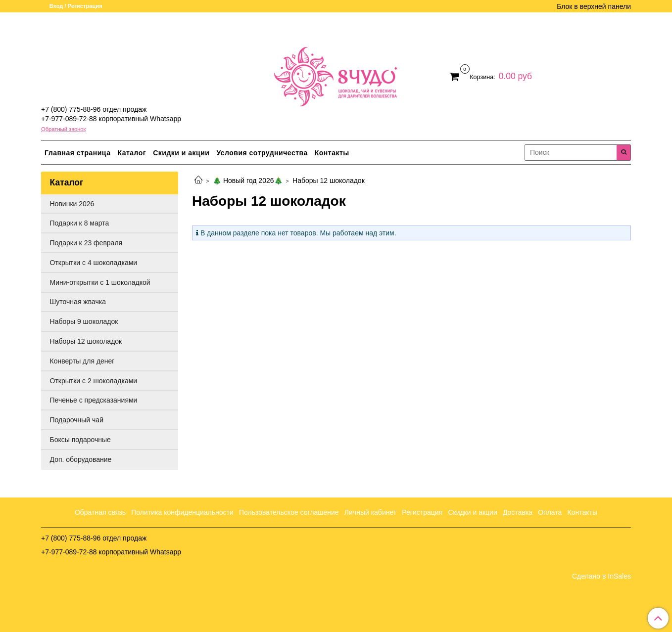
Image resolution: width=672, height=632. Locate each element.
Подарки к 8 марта (80, 223)
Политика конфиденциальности (182, 512)
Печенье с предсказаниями (94, 400)
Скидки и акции (181, 153)
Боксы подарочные (80, 440)
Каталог (132, 153)
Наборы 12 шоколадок (86, 341)
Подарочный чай (77, 420)
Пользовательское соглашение (289, 512)
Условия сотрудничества (262, 153)
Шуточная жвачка (78, 302)
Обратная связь (100, 512)
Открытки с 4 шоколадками (94, 263)
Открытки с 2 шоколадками (94, 381)
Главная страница (77, 153)
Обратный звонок (63, 129)
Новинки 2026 (72, 204)
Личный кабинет (370, 512)
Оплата (550, 512)
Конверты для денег (82, 361)
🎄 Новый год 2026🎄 (247, 181)
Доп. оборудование (81, 459)
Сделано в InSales (601, 576)
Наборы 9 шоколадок (84, 321)
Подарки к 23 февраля (86, 243)
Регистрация (422, 512)
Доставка (518, 512)
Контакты (332, 153)
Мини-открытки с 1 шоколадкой (100, 282)
